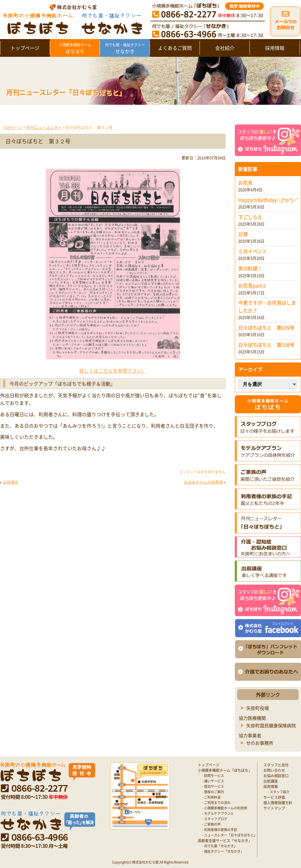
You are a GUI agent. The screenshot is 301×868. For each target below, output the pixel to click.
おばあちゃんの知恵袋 (203, 482)
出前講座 (11, 482)
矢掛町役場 (258, 708)
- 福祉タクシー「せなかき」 (223, 851)
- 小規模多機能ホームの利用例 (225, 808)
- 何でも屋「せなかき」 (220, 846)
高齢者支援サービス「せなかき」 (225, 841)
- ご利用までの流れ (216, 803)
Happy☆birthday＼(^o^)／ (268, 200)
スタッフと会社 (276, 765)
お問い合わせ (274, 770)
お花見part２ (252, 286)
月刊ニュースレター (44, 127)
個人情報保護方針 (278, 803)
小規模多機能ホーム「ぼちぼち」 (225, 770)
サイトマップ (274, 808)
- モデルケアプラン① (218, 813)
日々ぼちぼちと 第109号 (266, 328)
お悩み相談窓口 (276, 776)
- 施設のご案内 (213, 792)
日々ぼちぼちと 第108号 (266, 345)
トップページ (25, 48)
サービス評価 (274, 797)
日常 (243, 234)
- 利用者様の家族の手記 (220, 830)
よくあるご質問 (175, 48)
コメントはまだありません (204, 472)
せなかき (125, 48)
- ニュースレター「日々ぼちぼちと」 (230, 835)
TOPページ (13, 127)
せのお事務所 (260, 743)
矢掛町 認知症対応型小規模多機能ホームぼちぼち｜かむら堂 (71, 19)
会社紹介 (225, 48)
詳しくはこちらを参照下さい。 (113, 371)
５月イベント (253, 251)
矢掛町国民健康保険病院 (271, 726)
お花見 (245, 183)
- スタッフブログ (215, 819)
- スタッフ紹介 (279, 792)
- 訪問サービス (213, 776)
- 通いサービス (213, 781)
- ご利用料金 (211, 797)
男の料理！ (250, 268)
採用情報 (275, 48)
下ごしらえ (250, 217)
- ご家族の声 (211, 824)
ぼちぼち (75, 48)
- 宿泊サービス (213, 786)
